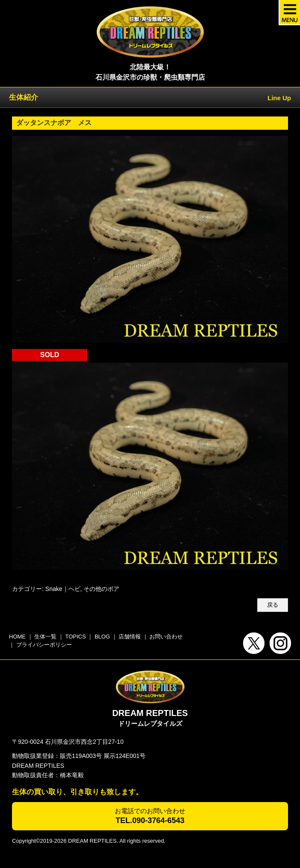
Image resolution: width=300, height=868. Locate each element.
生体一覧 (45, 637)
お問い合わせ (166, 637)
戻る (273, 605)
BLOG (102, 637)
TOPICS (75, 637)
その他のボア (101, 589)
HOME (17, 637)
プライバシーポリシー (44, 645)
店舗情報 (130, 637)
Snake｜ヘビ (63, 589)
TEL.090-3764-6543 (150, 820)
